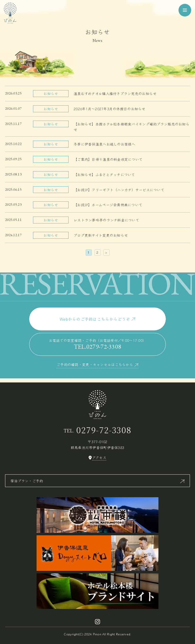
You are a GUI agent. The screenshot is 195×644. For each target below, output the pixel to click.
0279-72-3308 (104, 430)
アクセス (99, 458)
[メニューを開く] (185, 10)
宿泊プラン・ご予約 (27, 481)
